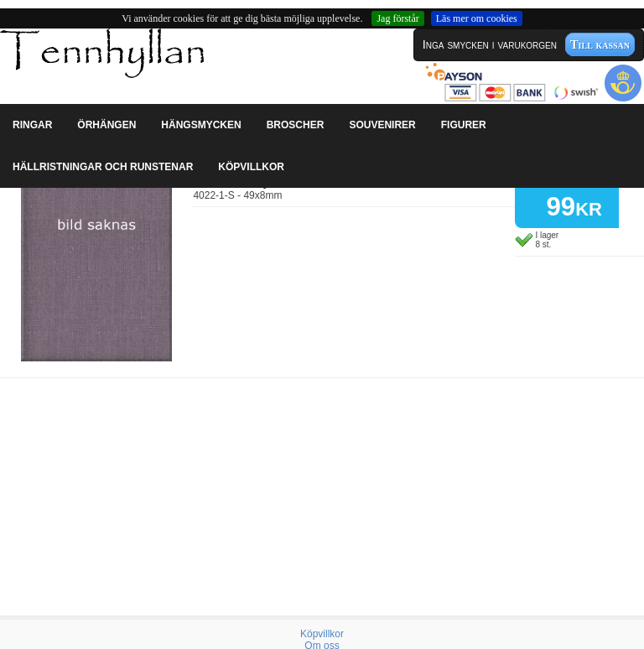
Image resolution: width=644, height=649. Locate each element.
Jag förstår (397, 18)
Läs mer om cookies (477, 18)
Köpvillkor (322, 634)
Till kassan (600, 44)
